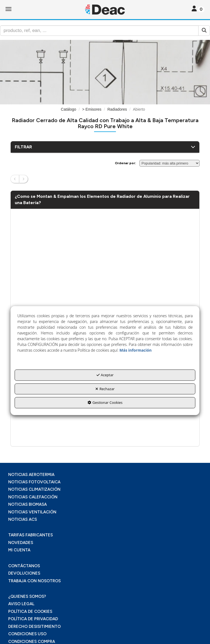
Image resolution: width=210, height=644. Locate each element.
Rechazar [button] (105, 389)
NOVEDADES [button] (21, 543)
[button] (105, 10)
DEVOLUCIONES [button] (24, 573)
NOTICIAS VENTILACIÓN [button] (32, 512)
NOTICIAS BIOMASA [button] (27, 504)
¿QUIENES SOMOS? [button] (27, 596)
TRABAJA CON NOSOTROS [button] (34, 581)
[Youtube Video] (105, 264)
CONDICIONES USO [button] (27, 634)
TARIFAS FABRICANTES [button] (30, 535)
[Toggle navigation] (198, 9)
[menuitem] (105, 475)
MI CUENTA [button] (19, 550)
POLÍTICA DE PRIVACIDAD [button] (33, 619)
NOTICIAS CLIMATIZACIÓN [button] (34, 489)
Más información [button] (136, 350)
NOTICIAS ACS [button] (23, 519)
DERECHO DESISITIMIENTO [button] (34, 627)
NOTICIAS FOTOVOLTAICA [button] (34, 482)
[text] (99, 31)
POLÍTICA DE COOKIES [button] (30, 611)
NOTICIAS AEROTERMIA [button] (31, 475)
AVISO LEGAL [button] (21, 604)
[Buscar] (204, 31)
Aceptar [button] (105, 375)
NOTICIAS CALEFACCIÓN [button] (33, 497)
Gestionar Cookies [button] (105, 403)
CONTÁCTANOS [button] (24, 566)
